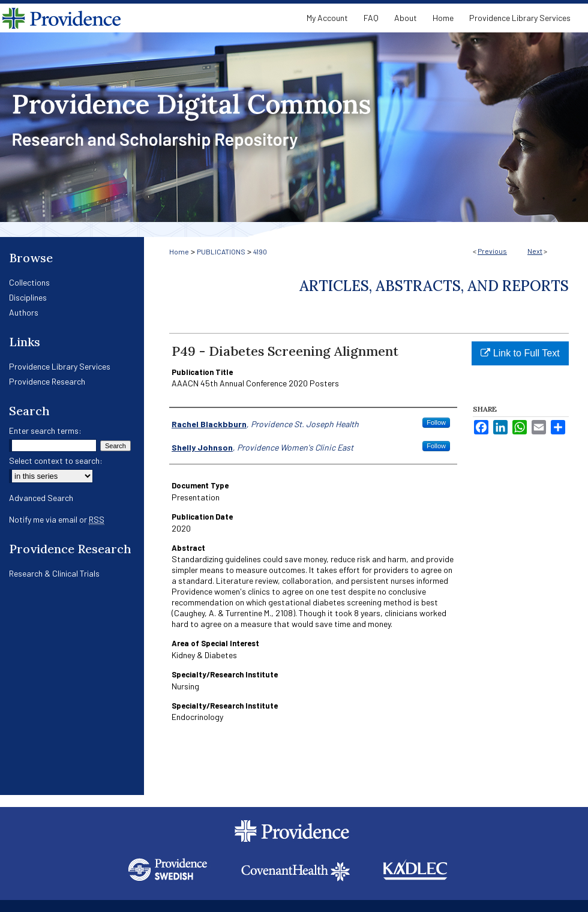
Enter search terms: (45, 430)
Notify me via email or (57, 519)
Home (179, 251)
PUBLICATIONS (221, 251)
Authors (24, 312)
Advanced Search (41, 498)
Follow (436, 422)
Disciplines (28, 297)
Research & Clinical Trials (54, 573)
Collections (29, 282)
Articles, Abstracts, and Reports (434, 286)
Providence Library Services (60, 366)
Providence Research (47, 381)
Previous (492, 251)
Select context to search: (56, 460)
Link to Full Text (520, 353)
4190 (260, 251)
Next (535, 251)
